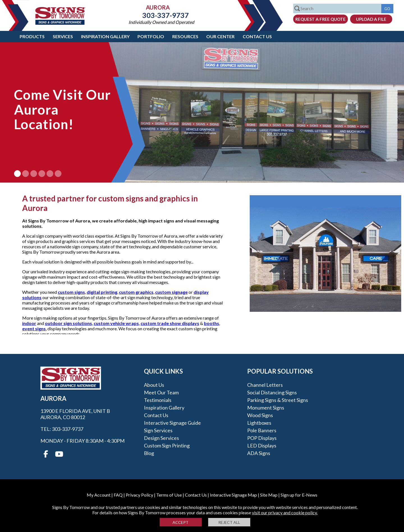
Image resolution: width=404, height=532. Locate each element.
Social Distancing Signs (272, 392)
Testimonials (158, 400)
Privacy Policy (139, 495)
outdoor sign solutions (68, 323)
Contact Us (257, 36)
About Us (154, 385)
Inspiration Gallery (105, 36)
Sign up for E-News (299, 495)
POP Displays (262, 438)
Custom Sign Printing (167, 445)
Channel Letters (265, 385)
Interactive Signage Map (233, 495)
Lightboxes (259, 423)
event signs (34, 328)
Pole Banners (262, 430)
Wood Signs (260, 415)
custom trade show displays (170, 323)
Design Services (161, 438)
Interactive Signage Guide (172, 423)
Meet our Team (161, 392)
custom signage (171, 292)
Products (32, 36)
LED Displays (262, 445)
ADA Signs (259, 453)
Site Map (269, 495)
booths (212, 323)
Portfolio (151, 36)
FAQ (118, 495)
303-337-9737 (161, 15)
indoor (29, 323)
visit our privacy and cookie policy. (285, 512)
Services (63, 36)
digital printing (102, 292)
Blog (149, 453)
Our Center (220, 36)
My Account (99, 495)
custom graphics (136, 292)
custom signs (71, 292)
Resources (185, 36)
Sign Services (158, 430)
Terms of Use (169, 495)
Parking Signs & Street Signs (278, 400)
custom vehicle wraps (116, 323)
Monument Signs (266, 408)
